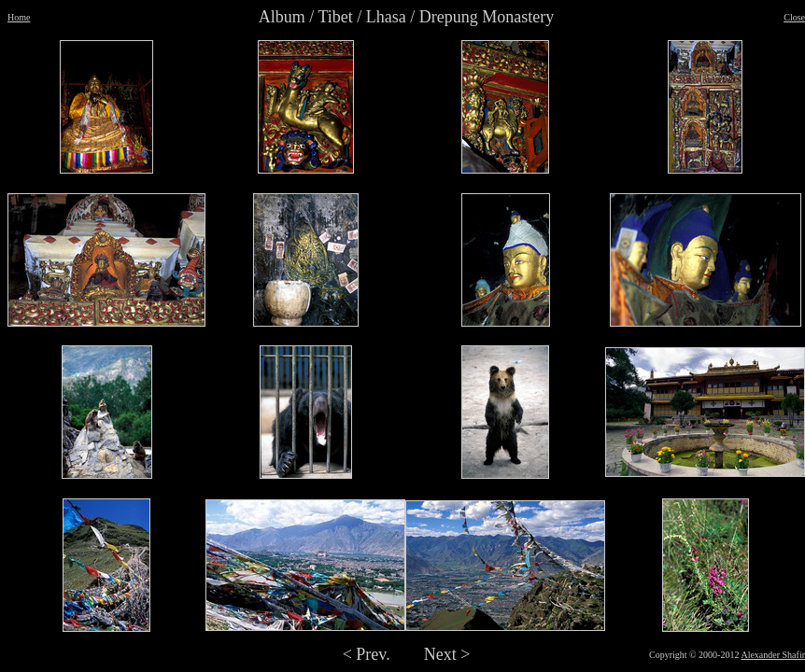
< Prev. (367, 654)
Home (19, 17)
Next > (447, 654)
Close (794, 17)
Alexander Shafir (773, 655)
